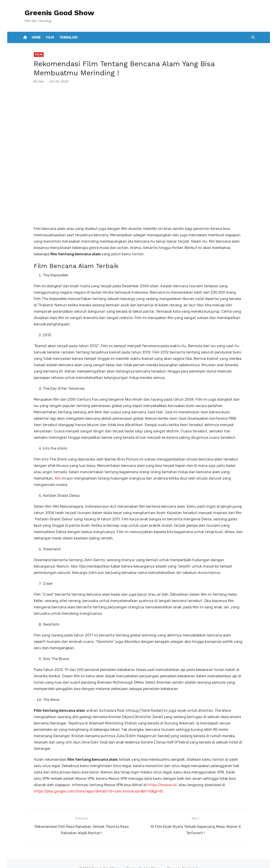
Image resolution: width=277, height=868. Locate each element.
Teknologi (68, 38)
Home (36, 38)
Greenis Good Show (56, 13)
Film (50, 38)
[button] (253, 37)
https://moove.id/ (120, 777)
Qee (37, 82)
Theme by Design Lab (182, 858)
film (242, 477)
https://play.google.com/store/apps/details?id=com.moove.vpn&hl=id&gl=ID (94, 783)
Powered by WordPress (143, 858)
